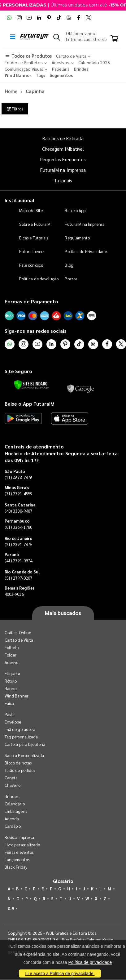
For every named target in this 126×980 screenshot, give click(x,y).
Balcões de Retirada (63, 138)
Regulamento (77, 238)
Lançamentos (17, 860)
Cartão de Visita (19, 640)
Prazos (71, 279)
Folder (11, 655)
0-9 (11, 909)
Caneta (11, 778)
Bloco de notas (18, 763)
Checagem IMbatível (63, 149)
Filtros (15, 109)
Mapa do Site (31, 210)
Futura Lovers (32, 251)
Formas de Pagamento (31, 301)
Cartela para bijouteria (25, 744)
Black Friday (16, 867)
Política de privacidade (90, 962)
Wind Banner (17, 696)
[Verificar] (31, 385)
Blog (69, 265)
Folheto (12, 647)
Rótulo (11, 681)
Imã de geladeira (20, 729)
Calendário (15, 804)
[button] (57, 38)
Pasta (10, 714)
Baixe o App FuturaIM (30, 404)
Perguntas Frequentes (63, 159)
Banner (11, 688)
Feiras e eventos (19, 852)
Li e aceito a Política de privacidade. (60, 973)
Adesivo (11, 662)
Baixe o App (75, 210)
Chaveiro (13, 785)
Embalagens (16, 811)
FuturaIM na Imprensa (63, 170)
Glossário (63, 881)
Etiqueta (13, 673)
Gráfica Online (18, 633)
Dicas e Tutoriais (34, 238)
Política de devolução (39, 279)
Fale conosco (31, 265)
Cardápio (13, 826)
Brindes (11, 796)
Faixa (9, 703)
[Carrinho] (114, 39)
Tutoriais (63, 180)
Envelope (13, 722)
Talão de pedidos (20, 770)
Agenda (12, 819)
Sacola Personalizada (24, 755)
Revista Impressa (19, 837)
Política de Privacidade (86, 251)
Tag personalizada (21, 737)
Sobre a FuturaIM (35, 224)
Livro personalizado (22, 845)
